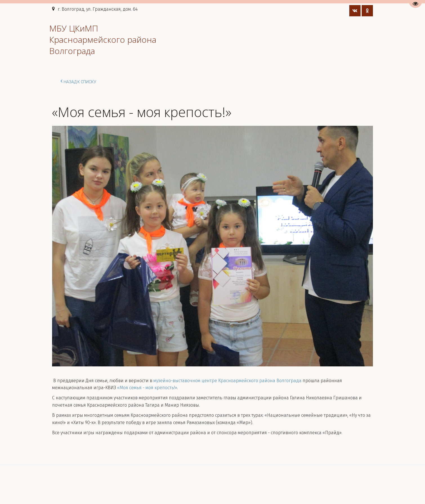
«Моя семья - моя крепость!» (147, 388)
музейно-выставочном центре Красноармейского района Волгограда (227, 381)
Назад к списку (78, 81)
